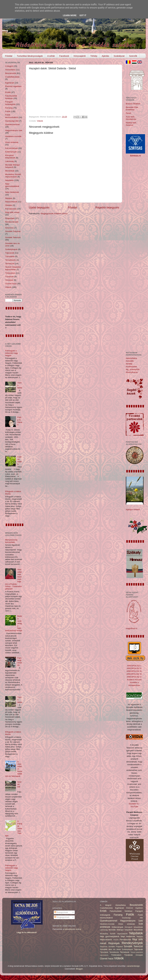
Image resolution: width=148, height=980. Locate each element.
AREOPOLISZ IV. (134, 674)
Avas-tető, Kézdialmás (131, 118)
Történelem (10, 273)
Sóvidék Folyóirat (13, 231)
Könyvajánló (80, 56)
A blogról (9, 66)
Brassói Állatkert (133, 104)
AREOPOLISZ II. (134, 668)
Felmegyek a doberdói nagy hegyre (12, 353)
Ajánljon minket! (133, 510)
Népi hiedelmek (12, 192)
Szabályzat (119, 56)
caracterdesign (133, 966)
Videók (40, 121)
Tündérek (9, 277)
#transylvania (132, 372)
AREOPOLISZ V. (134, 677)
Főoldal (9, 56)
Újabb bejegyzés (39, 207)
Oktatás (9, 205)
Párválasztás (11, 209)
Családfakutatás (12, 77)
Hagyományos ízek (14, 130)
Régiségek (10, 218)
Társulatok (10, 256)
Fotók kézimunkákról (12, 116)
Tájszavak (10, 253)
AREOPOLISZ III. (134, 671)
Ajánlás (105, 56)
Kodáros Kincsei (134, 680)
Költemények (11, 152)
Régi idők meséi (12, 212)
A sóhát (51, 56)
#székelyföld (131, 367)
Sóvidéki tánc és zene (110, 949)
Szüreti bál (19, 784)
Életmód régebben (13, 86)
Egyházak (10, 83)
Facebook (64, 56)
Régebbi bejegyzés (107, 207)
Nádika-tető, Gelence (131, 124)
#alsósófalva (131, 358)
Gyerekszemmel (12, 124)
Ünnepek (9, 280)
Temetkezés (11, 260)
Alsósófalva (10, 70)
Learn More (70, 15)
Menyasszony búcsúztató (11, 541)
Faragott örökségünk (10, 103)
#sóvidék (130, 361)
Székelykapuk (11, 249)
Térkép (94, 56)
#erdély (129, 364)
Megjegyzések (62, 917)
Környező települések (10, 157)
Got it (83, 15)
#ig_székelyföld (133, 369)
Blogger (79, 969)
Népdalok (9, 180)
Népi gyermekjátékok (12, 185)
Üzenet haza (11, 284)
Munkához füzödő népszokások (13, 176)
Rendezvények (12, 222)
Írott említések (11, 148)
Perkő (128, 113)
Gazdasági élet (12, 121)
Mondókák (10, 171)
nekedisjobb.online (73, 929)
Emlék (8, 92)
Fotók (8, 111)
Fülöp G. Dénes (20, 421)
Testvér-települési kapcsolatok (13, 268)
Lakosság (9, 161)
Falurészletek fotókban (11, 97)
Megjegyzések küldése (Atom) (54, 214)
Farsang (9, 108)
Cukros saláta (19, 460)
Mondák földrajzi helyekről (12, 166)
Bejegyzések (61, 912)
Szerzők (133, 56)
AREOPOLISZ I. (134, 666)
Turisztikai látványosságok (30, 56)
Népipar (9, 198)
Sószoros (9, 228)
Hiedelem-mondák (13, 136)
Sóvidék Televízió (13, 237)
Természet (10, 264)
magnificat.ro (131, 628)
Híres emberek (12, 142)
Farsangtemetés (20, 662)
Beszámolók (11, 73)
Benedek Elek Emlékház (132, 108)
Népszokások (11, 202)
